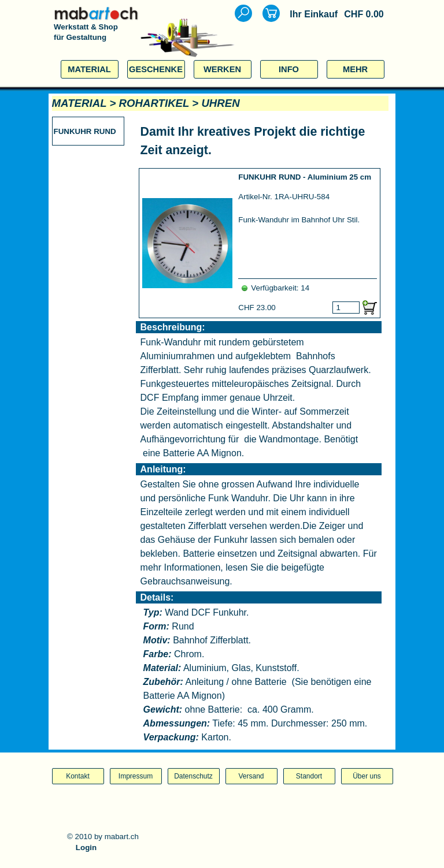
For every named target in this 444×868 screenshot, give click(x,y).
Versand (251, 776)
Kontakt (78, 776)
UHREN (220, 103)
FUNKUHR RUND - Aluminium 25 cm (305, 177)
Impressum (136, 776)
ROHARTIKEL (154, 103)
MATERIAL (89, 69)
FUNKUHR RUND (85, 131)
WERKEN (222, 69)
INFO (289, 69)
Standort (309, 776)
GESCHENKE (156, 69)
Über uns (367, 776)
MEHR (355, 69)
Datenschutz (193, 776)
